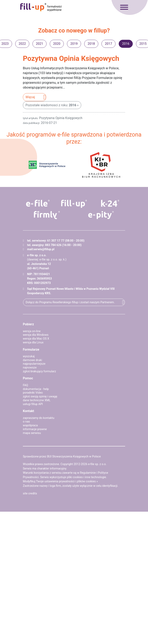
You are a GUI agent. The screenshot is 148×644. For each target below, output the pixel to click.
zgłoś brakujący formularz (39, 371)
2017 (108, 44)
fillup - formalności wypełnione (41, 7)
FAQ (25, 385)
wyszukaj (29, 356)
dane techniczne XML (37, 400)
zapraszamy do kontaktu (39, 418)
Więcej (30, 97)
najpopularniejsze (34, 364)
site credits (30, 493)
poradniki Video (33, 393)
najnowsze (30, 368)
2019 (74, 44)
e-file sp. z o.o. (97, 464)
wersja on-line (32, 331)
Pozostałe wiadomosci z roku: (51, 105)
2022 (22, 44)
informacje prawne (35, 429)
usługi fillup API (33, 404)
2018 (91, 44)
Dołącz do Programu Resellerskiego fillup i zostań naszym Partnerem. (70, 302)
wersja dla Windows (36, 335)
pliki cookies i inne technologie (86, 477)
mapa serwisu (32, 433)
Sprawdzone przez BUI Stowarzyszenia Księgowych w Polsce (62, 457)
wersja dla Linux (33, 342)
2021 (40, 44)
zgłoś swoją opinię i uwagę (40, 397)
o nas (26, 422)
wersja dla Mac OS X (36, 339)
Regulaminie (88, 473)
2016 (126, 44)
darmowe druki (32, 360)
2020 (57, 44)
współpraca (30, 425)
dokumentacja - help (36, 389)
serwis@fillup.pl (44, 249)
